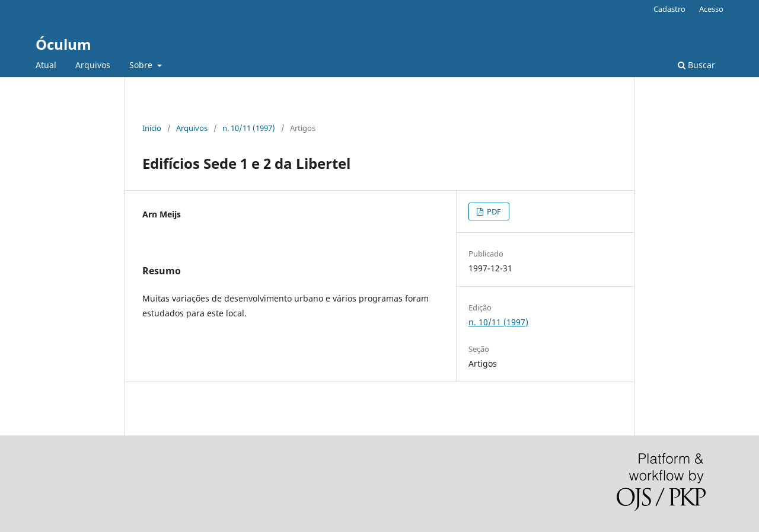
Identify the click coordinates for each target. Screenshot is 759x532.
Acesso (711, 9)
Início (152, 128)
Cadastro (669, 9)
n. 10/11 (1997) (249, 128)
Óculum (63, 44)
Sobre (142, 65)
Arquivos (93, 65)
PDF (493, 211)
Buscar (696, 65)
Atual (46, 65)
